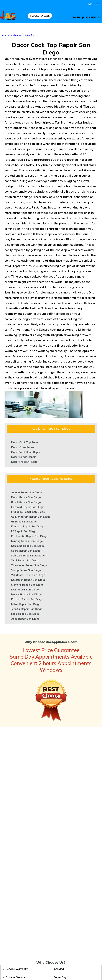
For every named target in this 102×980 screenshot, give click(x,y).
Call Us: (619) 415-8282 (86, 17)
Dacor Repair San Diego (26, 497)
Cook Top (30, 35)
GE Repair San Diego (24, 521)
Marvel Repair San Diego (26, 594)
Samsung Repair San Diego (28, 546)
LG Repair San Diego (24, 531)
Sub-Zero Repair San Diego (28, 555)
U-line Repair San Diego (26, 604)
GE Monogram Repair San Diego (31, 517)
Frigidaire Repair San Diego (28, 512)
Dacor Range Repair (24, 457)
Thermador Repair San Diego (29, 565)
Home (4, 35)
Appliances (16, 35)
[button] (94, 4)
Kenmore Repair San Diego (28, 526)
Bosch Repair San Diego (26, 502)
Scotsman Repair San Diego (28, 580)
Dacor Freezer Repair (24, 462)
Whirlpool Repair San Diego (28, 575)
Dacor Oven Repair (23, 447)
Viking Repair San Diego (26, 570)
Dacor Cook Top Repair (25, 442)
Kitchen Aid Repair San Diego (29, 536)
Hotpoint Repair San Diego (28, 507)
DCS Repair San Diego (25, 589)
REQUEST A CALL (40, 16)
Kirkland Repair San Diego (27, 599)
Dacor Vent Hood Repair (26, 452)
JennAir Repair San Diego (27, 609)
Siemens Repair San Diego (27, 585)
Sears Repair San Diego (26, 551)
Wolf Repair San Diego (25, 560)
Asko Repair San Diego (25, 619)
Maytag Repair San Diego (27, 541)
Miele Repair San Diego (25, 614)
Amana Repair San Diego (27, 492)
